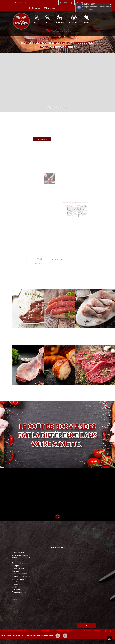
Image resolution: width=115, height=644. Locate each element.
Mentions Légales (19, 579)
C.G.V (14, 582)
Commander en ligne (21, 592)
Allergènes (16, 589)
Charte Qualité (18, 568)
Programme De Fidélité (21, 576)
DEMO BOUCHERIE (15, 636)
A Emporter (17, 566)
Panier (51, 8)
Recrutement (17, 571)
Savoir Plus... (51, 138)
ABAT (87, 23)
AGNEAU (60, 23)
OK (71, 621)
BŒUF (37, 23)
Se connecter (37, 8)
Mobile (15, 587)
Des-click (49, 636)
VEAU (48, 23)
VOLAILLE (74, 23)
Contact (15, 584)
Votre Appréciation (19, 574)
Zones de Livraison (20, 563)
